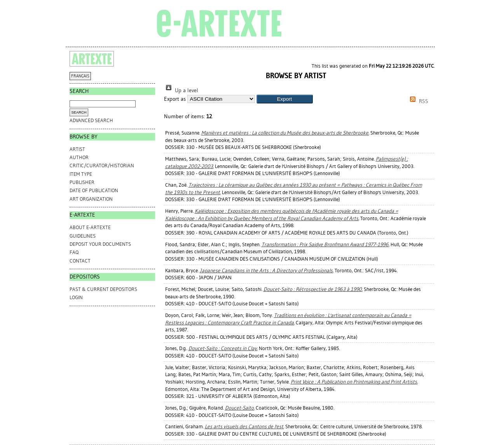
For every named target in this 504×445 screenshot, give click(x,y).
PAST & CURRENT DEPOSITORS (103, 289)
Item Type (81, 174)
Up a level (181, 90)
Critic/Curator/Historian (102, 166)
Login (76, 297)
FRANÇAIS (80, 76)
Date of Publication (94, 190)
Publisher (82, 182)
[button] (285, 99)
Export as (175, 99)
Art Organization (91, 199)
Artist (77, 149)
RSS (418, 101)
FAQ (74, 252)
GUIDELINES (83, 236)
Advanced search (91, 120)
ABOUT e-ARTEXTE (90, 227)
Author (79, 157)
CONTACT (80, 261)
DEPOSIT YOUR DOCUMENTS (100, 244)
